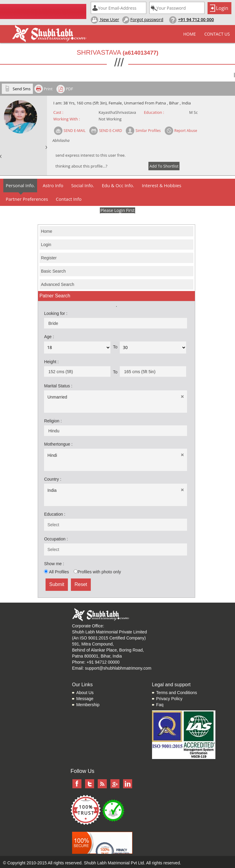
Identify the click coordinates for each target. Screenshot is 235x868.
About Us (85, 693)
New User (105, 20)
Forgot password (143, 20)
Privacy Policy (169, 699)
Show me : (54, 564)
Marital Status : (58, 386)
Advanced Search (58, 284)
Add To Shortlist (164, 166)
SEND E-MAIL (75, 131)
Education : (55, 514)
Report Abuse (186, 131)
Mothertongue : (58, 444)
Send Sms (22, 89)
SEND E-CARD (110, 131)
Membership (88, 705)
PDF (69, 89)
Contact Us (217, 34)
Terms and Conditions (177, 693)
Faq (160, 705)
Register (49, 258)
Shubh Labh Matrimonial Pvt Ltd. (114, 863)
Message (85, 699)
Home (190, 34)
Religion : (53, 421)
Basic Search (53, 271)
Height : (51, 362)
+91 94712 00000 (103, 662)
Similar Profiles (148, 131)
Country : (53, 479)
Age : (49, 337)
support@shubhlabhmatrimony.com (118, 668)
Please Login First (118, 210)
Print (48, 89)
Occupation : (56, 539)
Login (46, 245)
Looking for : (56, 313)
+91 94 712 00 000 (196, 19)
